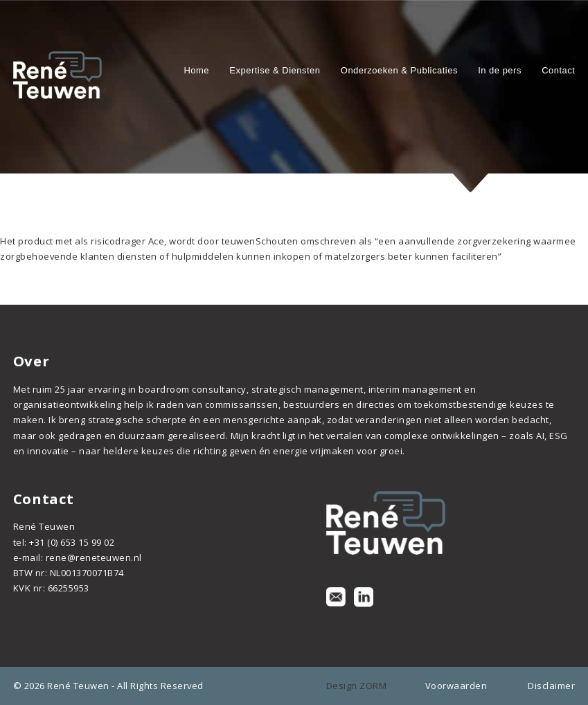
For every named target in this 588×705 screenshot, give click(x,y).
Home (196, 70)
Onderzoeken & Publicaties (399, 70)
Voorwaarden (456, 686)
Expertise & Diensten (275, 70)
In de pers (500, 70)
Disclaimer (551, 686)
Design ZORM (357, 686)
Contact (558, 70)
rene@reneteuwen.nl (94, 557)
